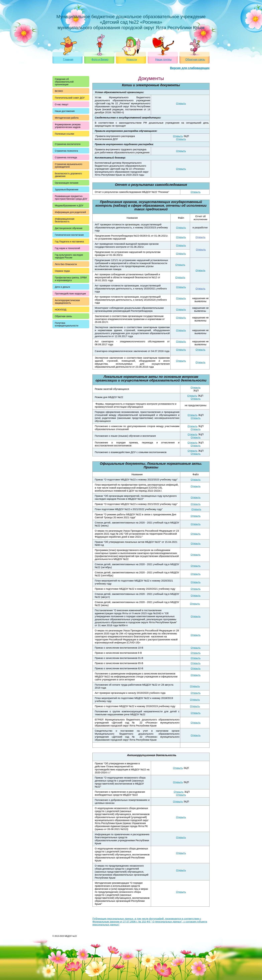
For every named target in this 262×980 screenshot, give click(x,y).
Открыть (181, 103)
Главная (68, 59)
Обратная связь (195, 59)
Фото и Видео (100, 59)
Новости (132, 59)
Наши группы (163, 59)
